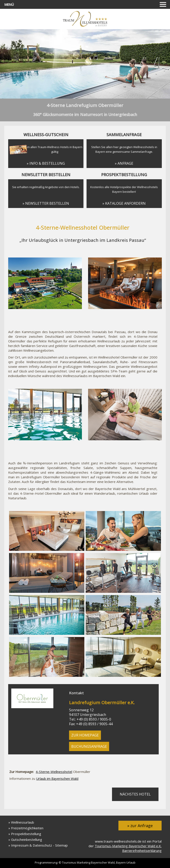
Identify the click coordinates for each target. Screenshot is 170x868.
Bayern (121, 862)
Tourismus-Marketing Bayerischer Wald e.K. (128, 846)
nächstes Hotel (135, 794)
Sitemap (61, 845)
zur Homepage (85, 735)
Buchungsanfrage (89, 746)
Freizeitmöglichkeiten (27, 828)
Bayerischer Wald (103, 862)
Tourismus (69, 862)
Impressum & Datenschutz (32, 845)
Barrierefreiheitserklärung (142, 851)
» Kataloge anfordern (124, 203)
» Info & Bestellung (46, 163)
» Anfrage (124, 163)
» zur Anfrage (140, 826)
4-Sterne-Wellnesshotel (54, 772)
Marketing (84, 862)
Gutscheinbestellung (27, 839)
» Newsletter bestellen (46, 203)
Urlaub (131, 862)
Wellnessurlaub (23, 822)
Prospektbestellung (26, 834)
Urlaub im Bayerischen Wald (57, 778)
